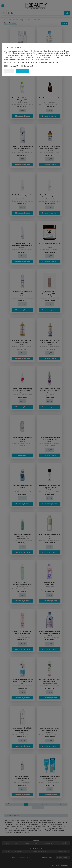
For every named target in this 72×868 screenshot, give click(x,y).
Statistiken (27, 66)
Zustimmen (9, 71)
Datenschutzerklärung (43, 59)
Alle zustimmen (22, 71)
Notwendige (11, 66)
